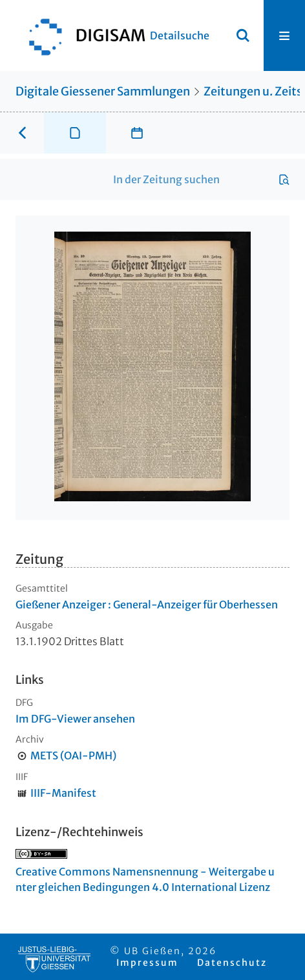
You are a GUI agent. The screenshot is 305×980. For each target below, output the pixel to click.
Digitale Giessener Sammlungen (103, 91)
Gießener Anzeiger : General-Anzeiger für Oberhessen (147, 605)
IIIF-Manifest (63, 793)
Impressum (147, 963)
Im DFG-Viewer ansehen (75, 719)
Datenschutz (232, 963)
